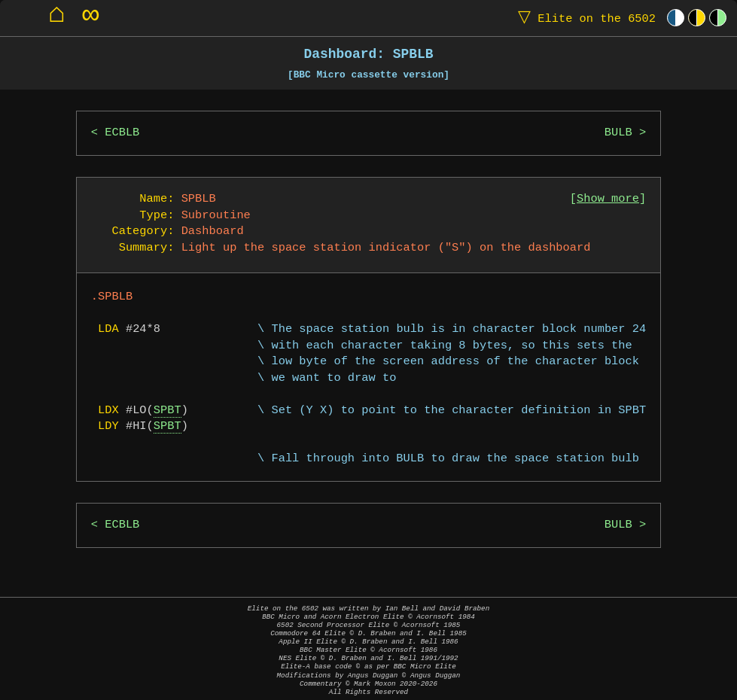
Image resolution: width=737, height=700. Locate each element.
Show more (608, 199)
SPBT (167, 411)
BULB (618, 133)
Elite (583, 18)
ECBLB (122, 133)
